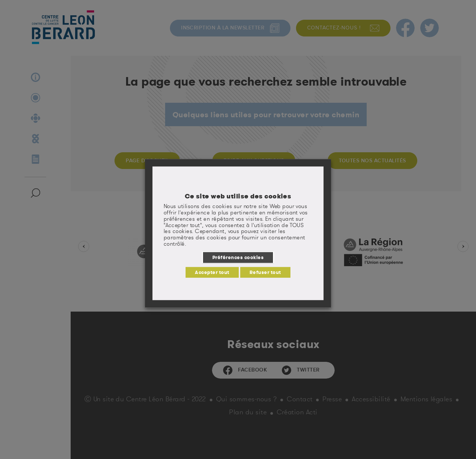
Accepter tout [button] (212, 272)
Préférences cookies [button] (238, 257)
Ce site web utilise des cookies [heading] (238, 196)
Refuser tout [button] (265, 272)
